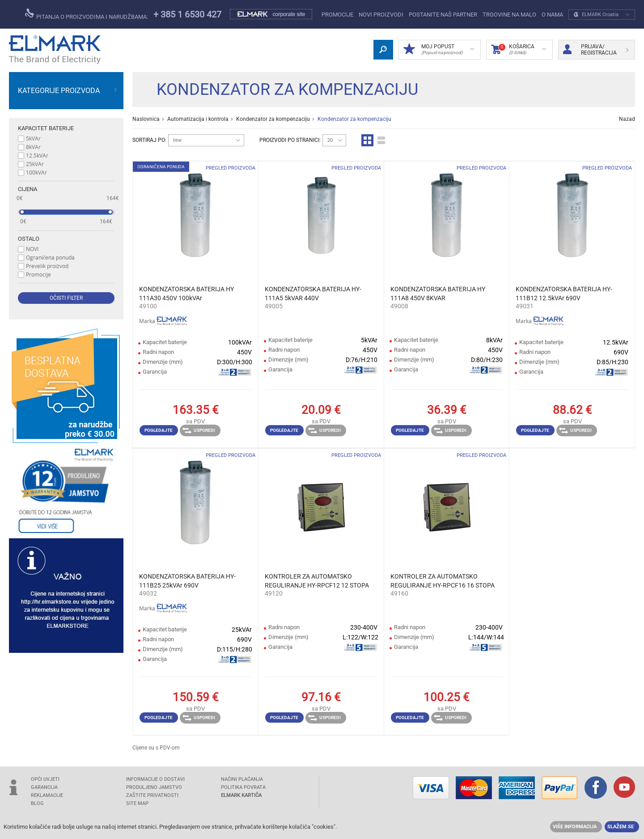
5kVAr (33, 138)
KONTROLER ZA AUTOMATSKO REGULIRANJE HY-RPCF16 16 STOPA (443, 581)
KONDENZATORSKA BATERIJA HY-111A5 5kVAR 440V (313, 294)
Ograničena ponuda (50, 257)
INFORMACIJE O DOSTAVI (155, 779)
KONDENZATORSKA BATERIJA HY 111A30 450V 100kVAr (186, 294)
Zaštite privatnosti (152, 795)
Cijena (28, 189)
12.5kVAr (37, 155)
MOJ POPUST (439, 50)
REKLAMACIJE (47, 795)
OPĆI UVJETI (45, 779)
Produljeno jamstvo (154, 787)
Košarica (519, 50)
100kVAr (36, 172)
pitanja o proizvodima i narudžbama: (87, 14)
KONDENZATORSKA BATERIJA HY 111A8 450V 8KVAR (438, 294)
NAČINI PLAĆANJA (242, 779)
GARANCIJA (44, 787)
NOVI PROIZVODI (381, 15)
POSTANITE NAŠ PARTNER (443, 15)
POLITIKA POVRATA (243, 787)
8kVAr (33, 147)
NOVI (32, 249)
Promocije (337, 15)
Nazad (627, 119)
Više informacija (575, 827)
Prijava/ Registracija (596, 50)
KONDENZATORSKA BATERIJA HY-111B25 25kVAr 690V (187, 581)
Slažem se (621, 827)
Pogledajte (159, 430)
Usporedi (199, 430)
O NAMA (552, 15)
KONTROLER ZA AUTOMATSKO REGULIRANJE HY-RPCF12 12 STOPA (317, 581)
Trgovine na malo (509, 15)
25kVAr (35, 164)
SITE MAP (137, 803)
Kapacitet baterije (46, 128)
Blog (37, 803)
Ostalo (29, 239)
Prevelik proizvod (47, 266)
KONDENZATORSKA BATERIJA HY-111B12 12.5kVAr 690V (564, 294)
